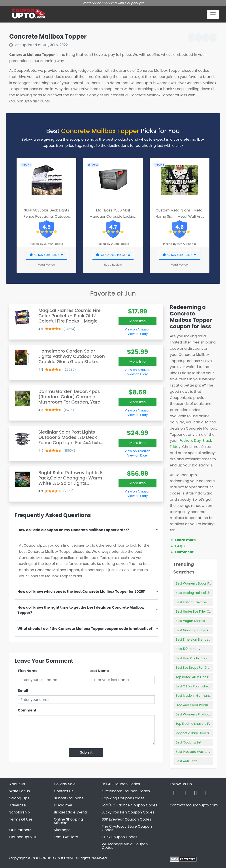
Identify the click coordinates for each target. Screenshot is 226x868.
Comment (27, 710)
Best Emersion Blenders (194, 640)
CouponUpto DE (23, 837)
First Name (28, 671)
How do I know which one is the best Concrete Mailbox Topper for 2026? (81, 592)
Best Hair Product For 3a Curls (198, 658)
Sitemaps (62, 830)
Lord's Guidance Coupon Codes (130, 805)
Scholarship (20, 812)
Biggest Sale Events (71, 812)
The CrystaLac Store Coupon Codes (127, 828)
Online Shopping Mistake (68, 821)
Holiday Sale (65, 784)
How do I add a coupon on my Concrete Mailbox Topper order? (73, 530)
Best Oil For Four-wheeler (195, 686)
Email (23, 691)
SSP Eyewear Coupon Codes (126, 819)
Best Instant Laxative (191, 602)
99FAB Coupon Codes (121, 784)
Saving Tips (19, 798)
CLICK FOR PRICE (46, 255)
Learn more (186, 540)
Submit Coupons (69, 798)
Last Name (99, 671)
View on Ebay (137, 334)
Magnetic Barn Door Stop (195, 733)
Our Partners (20, 830)
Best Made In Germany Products (200, 696)
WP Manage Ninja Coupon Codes (125, 846)
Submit (86, 752)
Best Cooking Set (189, 742)
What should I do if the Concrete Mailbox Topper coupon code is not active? (85, 629)
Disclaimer (63, 805)
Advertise (18, 805)
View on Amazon (137, 329)
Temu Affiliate (66, 837)
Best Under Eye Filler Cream (197, 611)
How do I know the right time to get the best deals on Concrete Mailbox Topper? (81, 610)
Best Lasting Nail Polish (193, 593)
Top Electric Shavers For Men (198, 724)
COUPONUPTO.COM (48, 858)
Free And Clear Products (194, 705)
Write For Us (20, 791)
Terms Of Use (21, 819)
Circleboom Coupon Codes (126, 791)
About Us (17, 784)
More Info (137, 321)
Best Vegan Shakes (190, 621)
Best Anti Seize (187, 761)
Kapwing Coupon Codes (123, 798)
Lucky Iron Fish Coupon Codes (128, 812)
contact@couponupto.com (194, 805)
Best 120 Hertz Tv (188, 649)
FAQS (180, 546)
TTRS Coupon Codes (120, 837)
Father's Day (190, 441)
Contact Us (64, 791)
